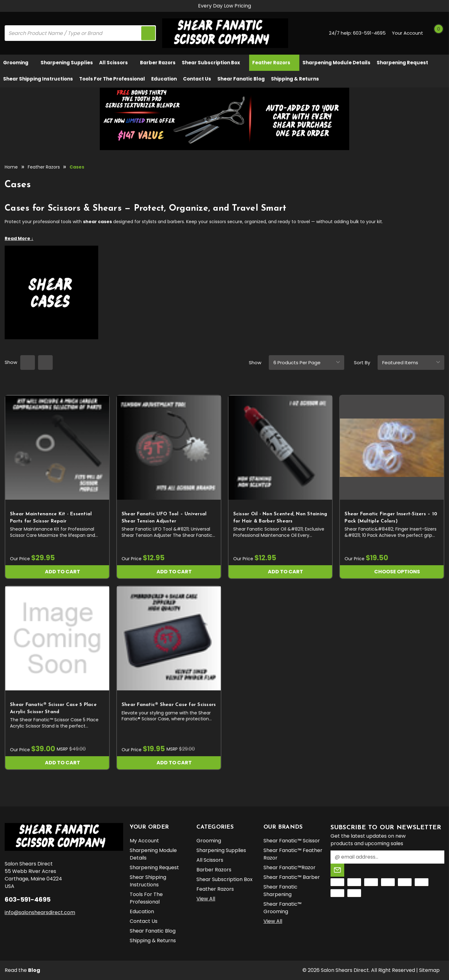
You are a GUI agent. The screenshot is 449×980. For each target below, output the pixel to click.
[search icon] (148, 33)
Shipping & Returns (295, 79)
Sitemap (429, 970)
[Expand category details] (224, 239)
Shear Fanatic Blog (241, 79)
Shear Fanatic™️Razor (290, 867)
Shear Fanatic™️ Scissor (292, 841)
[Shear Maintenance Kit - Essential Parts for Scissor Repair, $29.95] (57, 448)
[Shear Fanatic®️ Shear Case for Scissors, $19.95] (169, 638)
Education (164, 79)
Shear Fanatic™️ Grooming (282, 908)
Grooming (19, 63)
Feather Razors (274, 63)
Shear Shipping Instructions (38, 79)
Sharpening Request (402, 63)
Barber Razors (158, 63)
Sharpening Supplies (67, 63)
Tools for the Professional (112, 79)
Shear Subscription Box (214, 63)
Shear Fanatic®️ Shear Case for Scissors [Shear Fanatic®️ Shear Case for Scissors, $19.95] (169, 705)
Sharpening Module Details (336, 63)
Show (255, 363)
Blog (34, 970)
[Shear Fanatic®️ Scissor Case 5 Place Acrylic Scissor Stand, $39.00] (57, 638)
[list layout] (45, 363)
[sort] (411, 363)
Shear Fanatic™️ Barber (292, 877)
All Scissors (116, 63)
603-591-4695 (369, 33)
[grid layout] (28, 363)
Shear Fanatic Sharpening (280, 891)
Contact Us (197, 79)
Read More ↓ (19, 238)
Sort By (362, 363)
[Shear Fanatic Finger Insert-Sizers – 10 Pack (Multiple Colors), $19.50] (392, 448)
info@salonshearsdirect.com (40, 912)
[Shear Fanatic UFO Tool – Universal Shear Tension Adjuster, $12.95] (169, 448)
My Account (144, 841)
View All (206, 899)
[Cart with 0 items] (438, 33)
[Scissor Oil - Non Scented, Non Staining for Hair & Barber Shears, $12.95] (280, 448)
